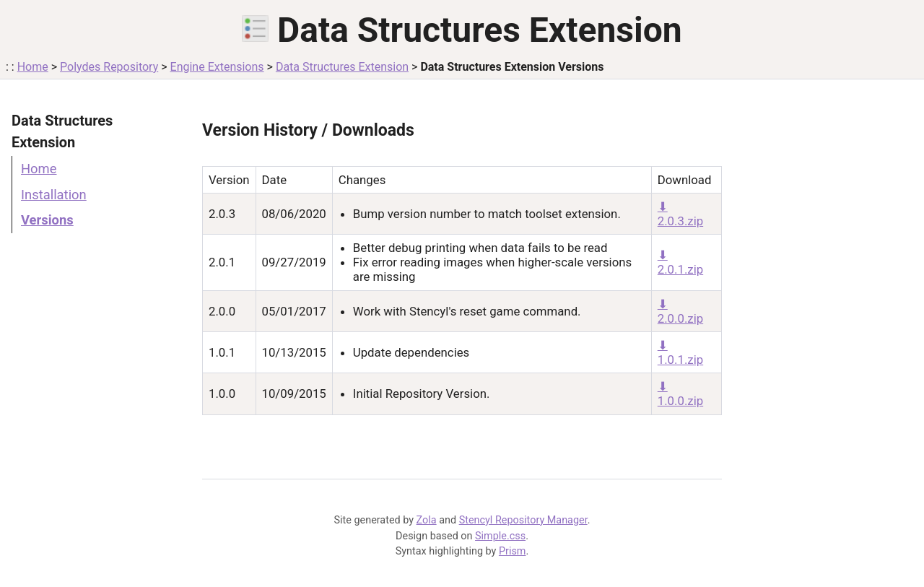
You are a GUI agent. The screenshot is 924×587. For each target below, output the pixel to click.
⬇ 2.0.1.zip (680, 262)
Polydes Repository (109, 67)
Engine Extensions (217, 67)
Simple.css (500, 536)
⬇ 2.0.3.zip (680, 214)
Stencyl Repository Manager (523, 520)
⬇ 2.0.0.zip (680, 311)
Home (33, 67)
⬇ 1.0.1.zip (680, 352)
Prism (513, 551)
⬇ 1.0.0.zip (680, 393)
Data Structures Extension (342, 67)
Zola (427, 520)
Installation (54, 195)
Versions (47, 220)
